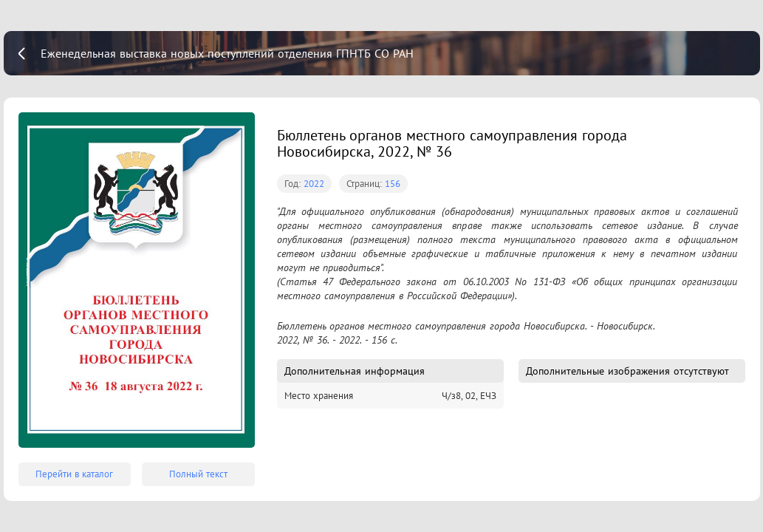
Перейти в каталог (74, 474)
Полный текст (198, 474)
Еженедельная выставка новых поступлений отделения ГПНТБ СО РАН (227, 53)
